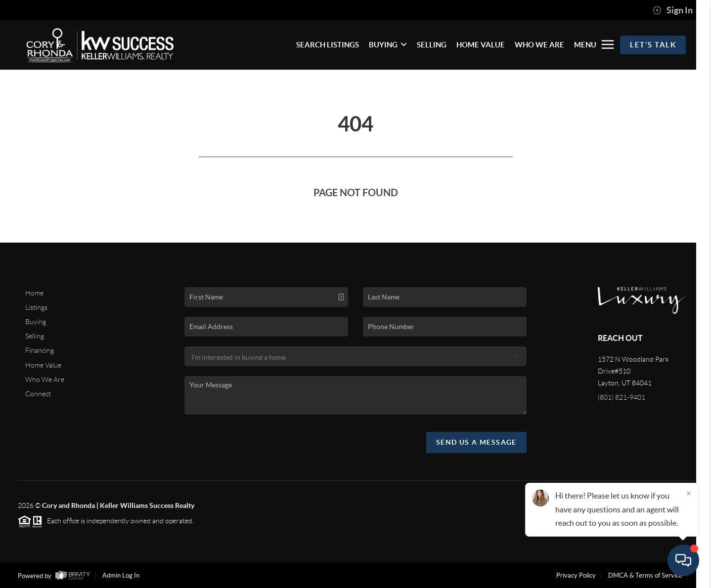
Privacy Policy (576, 575)
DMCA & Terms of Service (645, 575)
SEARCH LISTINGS (328, 45)
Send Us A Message (476, 442)
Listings (36, 307)
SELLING (432, 45)
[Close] (689, 493)
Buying (36, 322)
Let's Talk (653, 45)
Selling (35, 336)
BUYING (388, 45)
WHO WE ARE (539, 45)
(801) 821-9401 (622, 397)
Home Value (43, 365)
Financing (40, 350)
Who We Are (45, 379)
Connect (38, 394)
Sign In (673, 10)
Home (34, 293)
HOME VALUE (481, 45)
